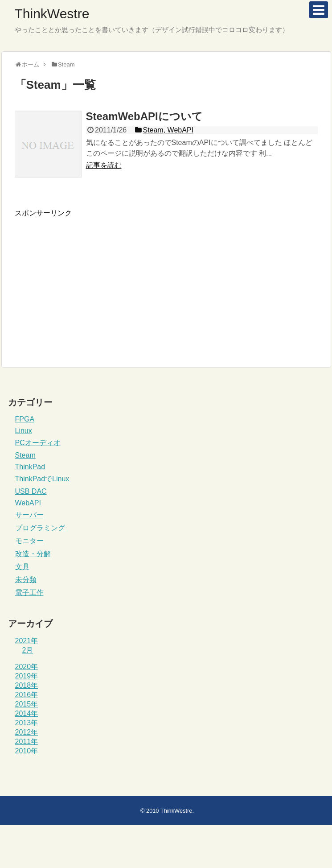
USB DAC (31, 491)
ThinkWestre (52, 14)
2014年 (27, 713)
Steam (25, 455)
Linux (24, 431)
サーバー (29, 515)
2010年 (27, 751)
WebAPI (28, 503)
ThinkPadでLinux (42, 479)
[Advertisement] (90, 281)
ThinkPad (30, 467)
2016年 (27, 695)
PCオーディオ (38, 443)
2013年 (27, 723)
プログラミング (40, 528)
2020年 (27, 667)
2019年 (27, 676)
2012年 (27, 732)
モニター (29, 541)
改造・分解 (33, 554)
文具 (22, 567)
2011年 (27, 742)
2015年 (27, 704)
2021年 (27, 641)
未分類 (26, 580)
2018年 (27, 685)
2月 (28, 650)
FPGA (25, 419)
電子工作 (29, 593)
